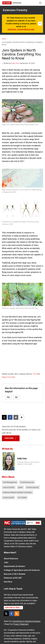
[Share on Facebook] (10, 417)
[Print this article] (22, 417)
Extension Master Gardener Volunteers (17, 492)
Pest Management (10, 482)
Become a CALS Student (15, 574)
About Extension (11, 559)
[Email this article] (16, 417)
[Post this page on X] (4, 417)
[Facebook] (12, 614)
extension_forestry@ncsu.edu (21, 29)
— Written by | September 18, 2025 (18, 63)
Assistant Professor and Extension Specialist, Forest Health (28, 463)
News (4, 39)
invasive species (32, 487)
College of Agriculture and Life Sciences (22, 570)
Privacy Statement (21, 624)
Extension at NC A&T (13, 578)
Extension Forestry (15, 10)
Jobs (6, 562)
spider (20, 487)
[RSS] (17, 614)
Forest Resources (27, 482)
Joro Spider (22, 497)
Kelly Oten (15, 63)
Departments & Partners (14, 566)
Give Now (8, 582)
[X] (6, 614)
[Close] (40, 24)
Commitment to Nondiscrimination (26, 621)
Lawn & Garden (9, 487)
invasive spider (9, 497)
